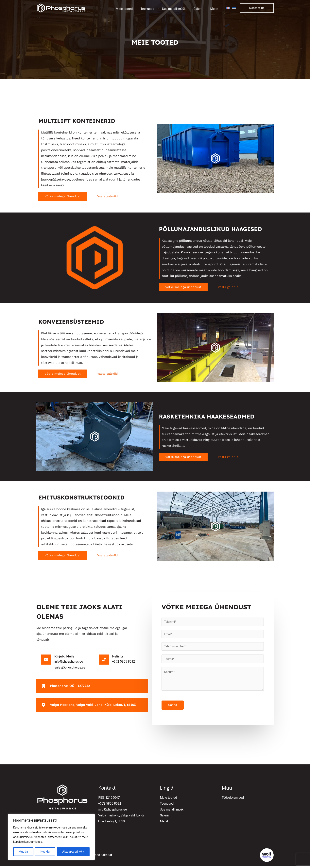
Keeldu (45, 852)
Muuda (23, 852)
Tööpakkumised (233, 800)
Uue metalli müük (172, 812)
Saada (173, 708)
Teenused (167, 806)
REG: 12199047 (109, 800)
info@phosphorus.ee (113, 812)
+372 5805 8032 (110, 806)
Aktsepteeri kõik (73, 852)
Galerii (164, 818)
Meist (164, 823)
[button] (257, 8)
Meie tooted (168, 800)
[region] (51, 837)
